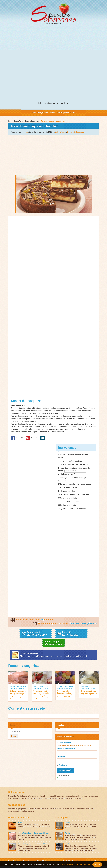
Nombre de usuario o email (66, 749)
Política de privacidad (82, 865)
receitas (25, 132)
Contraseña (61, 757)
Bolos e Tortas (19, 121)
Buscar (14, 736)
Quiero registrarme (62, 778)
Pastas (67, 113)
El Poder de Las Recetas (54, 14)
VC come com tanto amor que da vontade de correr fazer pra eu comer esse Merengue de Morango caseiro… (41, 695)
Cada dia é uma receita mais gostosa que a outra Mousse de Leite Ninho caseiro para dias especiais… (18, 695)
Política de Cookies (66, 865)
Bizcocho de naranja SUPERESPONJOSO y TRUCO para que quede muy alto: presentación (35, 826)
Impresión (70, 634)
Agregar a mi (37, 634)
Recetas (72, 113)
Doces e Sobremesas (32, 121)
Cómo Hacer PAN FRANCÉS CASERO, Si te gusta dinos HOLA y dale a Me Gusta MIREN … (82, 826)
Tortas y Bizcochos (43, 113)
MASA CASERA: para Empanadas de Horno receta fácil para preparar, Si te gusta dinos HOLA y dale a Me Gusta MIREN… (80, 837)
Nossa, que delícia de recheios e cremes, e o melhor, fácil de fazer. (89, 693)
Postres (53, 113)
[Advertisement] (54, 45)
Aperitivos (60, 113)
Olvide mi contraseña (63, 776)
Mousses (22, 689)
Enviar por (56, 643)
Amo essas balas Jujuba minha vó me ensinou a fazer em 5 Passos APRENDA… (65, 694)
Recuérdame (62, 765)
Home (34, 113)
